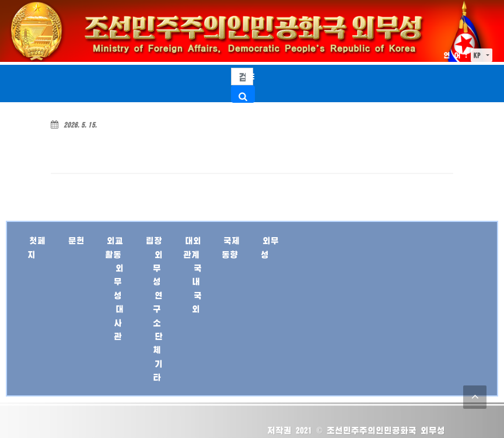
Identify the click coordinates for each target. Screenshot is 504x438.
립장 (154, 240)
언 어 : (456, 55)
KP (479, 55)
